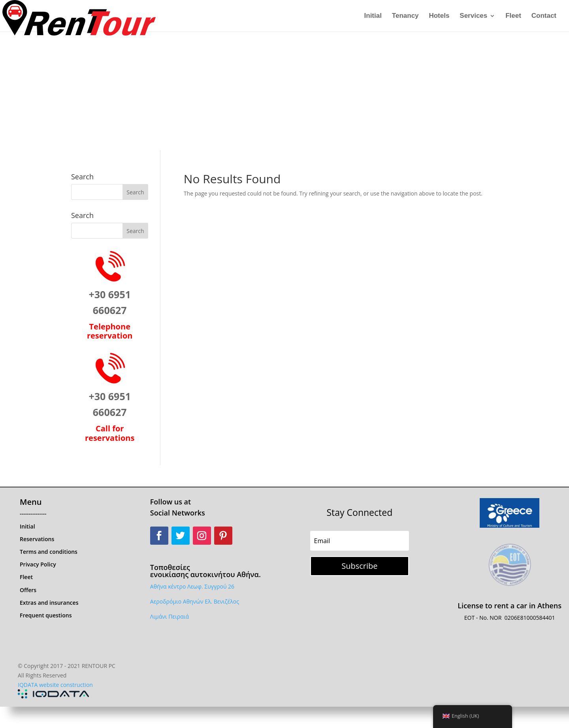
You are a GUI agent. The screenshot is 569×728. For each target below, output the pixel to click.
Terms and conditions (49, 552)
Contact (544, 16)
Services (473, 16)
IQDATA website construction (55, 685)
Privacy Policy (38, 564)
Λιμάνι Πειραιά (170, 616)
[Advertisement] (284, 91)
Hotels (439, 16)
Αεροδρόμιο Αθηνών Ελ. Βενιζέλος (195, 601)
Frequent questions (46, 615)
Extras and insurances (49, 603)
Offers (28, 590)
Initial (373, 16)
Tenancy (405, 16)
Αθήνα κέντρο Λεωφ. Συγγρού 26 (192, 586)
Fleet (513, 16)
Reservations (37, 539)
